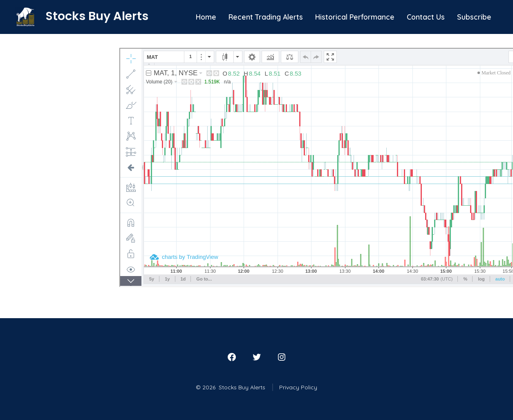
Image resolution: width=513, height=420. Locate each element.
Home (206, 17)
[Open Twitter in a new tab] (257, 357)
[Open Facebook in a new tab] (232, 357)
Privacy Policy (298, 387)
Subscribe (474, 17)
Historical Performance (355, 17)
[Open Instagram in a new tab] (282, 357)
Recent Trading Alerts (266, 17)
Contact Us (426, 17)
